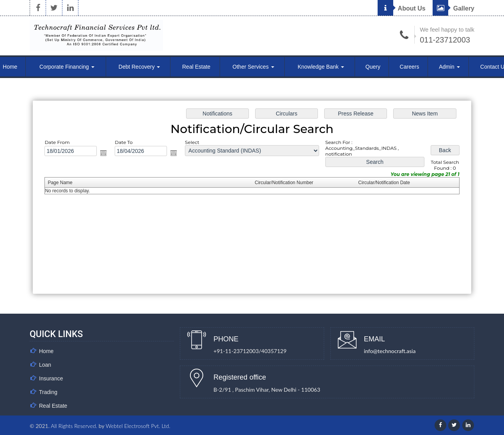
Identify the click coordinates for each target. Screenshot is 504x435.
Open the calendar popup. (103, 153)
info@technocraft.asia (390, 351)
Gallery (453, 8)
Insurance (51, 378)
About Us (402, 8)
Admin (449, 67)
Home (46, 351)
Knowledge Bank (321, 67)
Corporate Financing (67, 67)
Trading (48, 392)
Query (373, 67)
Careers (410, 67)
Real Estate (196, 67)
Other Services (253, 67)
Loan (45, 365)
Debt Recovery (139, 67)
